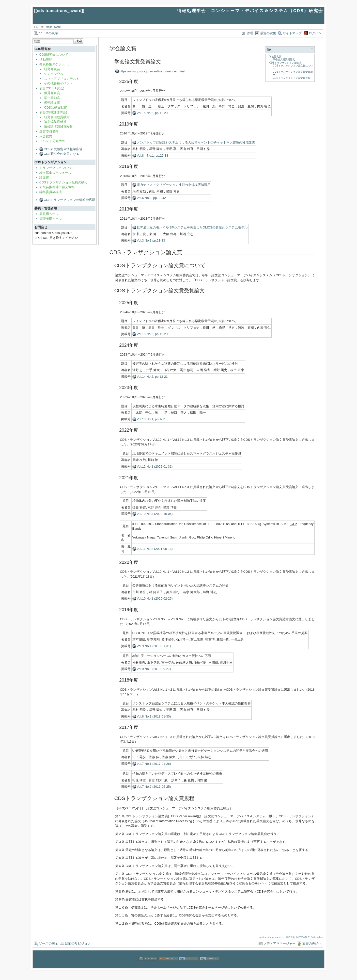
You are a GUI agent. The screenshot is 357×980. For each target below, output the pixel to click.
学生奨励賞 (52, 98)
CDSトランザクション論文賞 (285, 63)
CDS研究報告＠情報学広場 (63, 149)
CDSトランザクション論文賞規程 (292, 78)
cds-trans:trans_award (59, 11)
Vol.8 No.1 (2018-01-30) (154, 716)
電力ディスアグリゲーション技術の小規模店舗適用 (174, 185)
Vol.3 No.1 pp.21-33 (151, 240)
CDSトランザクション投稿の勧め (63, 182)
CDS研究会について (54, 55)
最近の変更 (268, 33)
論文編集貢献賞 (55, 122)
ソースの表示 (48, 33)
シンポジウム (54, 74)
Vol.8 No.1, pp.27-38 (153, 155)
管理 (250, 33)
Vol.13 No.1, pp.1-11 (151, 419)
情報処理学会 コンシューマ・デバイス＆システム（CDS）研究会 (250, 11)
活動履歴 (46, 59)
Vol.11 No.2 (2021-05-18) (155, 549)
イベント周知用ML (53, 141)
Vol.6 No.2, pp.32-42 (151, 198)
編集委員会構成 (51, 192)
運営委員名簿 (49, 131)
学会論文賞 (275, 57)
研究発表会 (52, 69)
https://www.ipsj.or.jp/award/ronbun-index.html (152, 71)
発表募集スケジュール (55, 64)
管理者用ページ (51, 219)
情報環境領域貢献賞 (58, 127)
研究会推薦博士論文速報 (57, 187)
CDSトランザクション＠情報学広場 (70, 200)
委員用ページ (49, 214)
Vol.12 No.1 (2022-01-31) (155, 466)
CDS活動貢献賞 (55, 107)
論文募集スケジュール (55, 173)
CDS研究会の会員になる (62, 154)
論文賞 (44, 177)
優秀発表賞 (52, 93)
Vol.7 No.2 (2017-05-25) (154, 787)
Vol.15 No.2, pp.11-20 (152, 113)
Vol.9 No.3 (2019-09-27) (154, 669)
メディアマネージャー (279, 943)
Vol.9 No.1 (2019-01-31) (154, 646)
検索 (79, 41)
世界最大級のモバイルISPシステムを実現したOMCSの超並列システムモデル (192, 227)
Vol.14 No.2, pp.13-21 (152, 377)
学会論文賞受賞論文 (284, 59)
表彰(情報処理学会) (53, 112)
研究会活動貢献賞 (57, 117)
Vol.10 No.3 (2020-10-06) (155, 514)
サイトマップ (292, 33)
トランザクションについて (59, 168)
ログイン (315, 33)
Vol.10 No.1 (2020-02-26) (155, 598)
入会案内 (46, 136)
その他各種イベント (58, 83)
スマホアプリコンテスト (62, 79)
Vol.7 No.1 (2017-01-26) (154, 764)
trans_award (54, 27)
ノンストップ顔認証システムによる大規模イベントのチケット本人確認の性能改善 (196, 142)
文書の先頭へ (312, 943)
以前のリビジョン (78, 943)
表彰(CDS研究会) (52, 88)
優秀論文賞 (52, 103)
